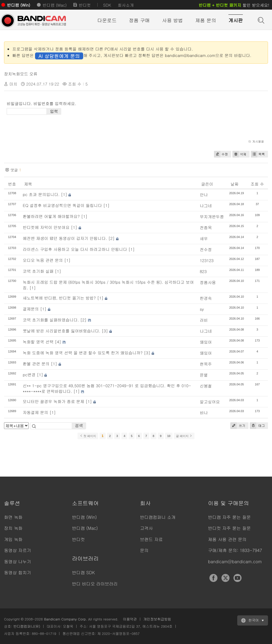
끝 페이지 (184, 436)
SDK (107, 5)
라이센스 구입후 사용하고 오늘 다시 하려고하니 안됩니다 (75, 249)
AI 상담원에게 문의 (59, 56)
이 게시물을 (256, 141)
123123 (207, 260)
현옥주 (206, 364)
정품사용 (208, 282)
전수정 (206, 249)
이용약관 (130, 619)
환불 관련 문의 (36, 364)
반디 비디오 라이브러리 (95, 584)
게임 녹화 (13, 539)
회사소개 (126, 5)
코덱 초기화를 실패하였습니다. (51, 320)
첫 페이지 (88, 436)
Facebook (213, 578)
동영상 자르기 (18, 550)
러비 (204, 320)
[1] (64, 194)
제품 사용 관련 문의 (227, 539)
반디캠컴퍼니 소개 (158, 517)
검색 (79, 425)
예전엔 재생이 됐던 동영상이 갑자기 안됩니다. (65, 238)
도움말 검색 (260, 20)
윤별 (204, 375)
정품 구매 (139, 20)
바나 (204, 413)
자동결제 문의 (35, 412)
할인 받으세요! (234, 5)
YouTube (237, 578)
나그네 (206, 206)
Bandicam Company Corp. (65, 619)
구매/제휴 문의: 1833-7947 (235, 550)
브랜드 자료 (152, 539)
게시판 (236, 20)
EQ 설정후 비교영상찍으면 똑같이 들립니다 (62, 205)
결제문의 (31, 309)
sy (202, 309)
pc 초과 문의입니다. (41, 194)
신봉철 (206, 386)
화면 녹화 (13, 517)
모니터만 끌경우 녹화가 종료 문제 (53, 401)
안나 (204, 195)
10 (169, 436)
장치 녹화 (13, 528)
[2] (112, 238)
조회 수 (257, 184)
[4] (58, 342)
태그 (257, 426)
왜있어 (206, 342)
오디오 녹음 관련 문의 (43, 260)
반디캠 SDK (83, 572)
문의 (144, 550)
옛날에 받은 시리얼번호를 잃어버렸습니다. (62, 331)
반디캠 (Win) (19, 5)
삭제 (239, 154)
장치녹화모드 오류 (21, 74)
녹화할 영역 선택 (38, 342)
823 (203, 271)
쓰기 (238, 426)
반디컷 (85, 5)
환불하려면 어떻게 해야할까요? (51, 216)
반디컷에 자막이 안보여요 (46, 227)
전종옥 (206, 227)
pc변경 (29, 375)
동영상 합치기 (18, 572)
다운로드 (107, 20)
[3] (105, 331)
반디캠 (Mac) (55, 5)
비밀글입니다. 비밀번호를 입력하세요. (41, 103)
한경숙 (206, 298)
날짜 (235, 184)
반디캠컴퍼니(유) (27, 626)
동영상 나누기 (18, 561)
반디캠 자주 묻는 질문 (229, 517)
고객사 (147, 528)
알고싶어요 (210, 402)
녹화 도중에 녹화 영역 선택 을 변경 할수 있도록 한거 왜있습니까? (83, 353)
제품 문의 (206, 20)
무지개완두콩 (212, 216)
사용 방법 (173, 20)
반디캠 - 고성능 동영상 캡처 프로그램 (33, 21)
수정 (221, 154)
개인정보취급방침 (157, 619)
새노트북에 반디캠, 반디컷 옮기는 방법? (59, 298)
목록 (258, 154)
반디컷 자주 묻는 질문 (229, 528)
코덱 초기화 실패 (38, 271)
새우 (204, 238)
